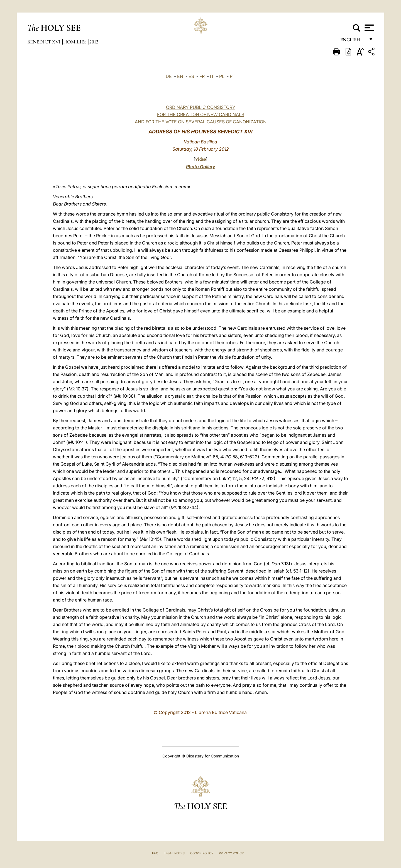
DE (169, 76)
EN (180, 76)
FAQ (155, 853)
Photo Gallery (201, 167)
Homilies (75, 42)
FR (202, 76)
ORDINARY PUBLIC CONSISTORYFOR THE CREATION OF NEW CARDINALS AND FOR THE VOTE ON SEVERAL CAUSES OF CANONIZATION (201, 114)
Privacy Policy (231, 853)
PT (233, 76)
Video (200, 159)
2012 (94, 42)
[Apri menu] (369, 28)
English (353, 41)
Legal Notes (174, 853)
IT (212, 76)
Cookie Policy (202, 853)
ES (191, 76)
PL (222, 76)
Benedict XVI (44, 42)
